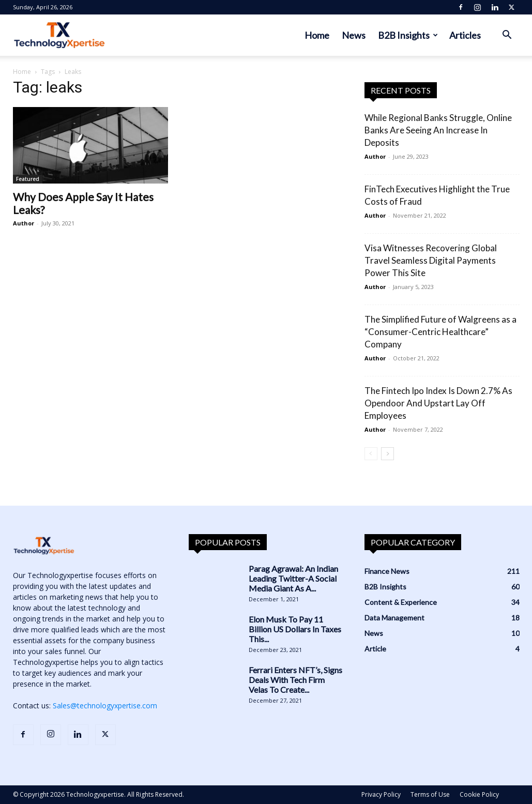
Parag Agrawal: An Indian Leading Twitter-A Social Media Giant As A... (293, 578)
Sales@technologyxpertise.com (105, 706)
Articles (465, 35)
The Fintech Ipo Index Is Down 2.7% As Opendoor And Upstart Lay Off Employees (438, 403)
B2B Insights (408, 35)
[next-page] (387, 454)
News (354, 35)
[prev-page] (371, 454)
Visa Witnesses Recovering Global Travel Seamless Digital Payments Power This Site (431, 260)
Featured (28, 179)
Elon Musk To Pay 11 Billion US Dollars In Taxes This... (295, 629)
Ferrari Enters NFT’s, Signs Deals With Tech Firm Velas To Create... (295, 680)
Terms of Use (430, 794)
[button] (507, 36)
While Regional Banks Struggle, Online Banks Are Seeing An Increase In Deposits (438, 130)
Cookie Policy (479, 794)
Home (317, 35)
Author (24, 223)
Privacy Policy (381, 794)
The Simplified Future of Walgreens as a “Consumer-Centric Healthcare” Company (440, 332)
